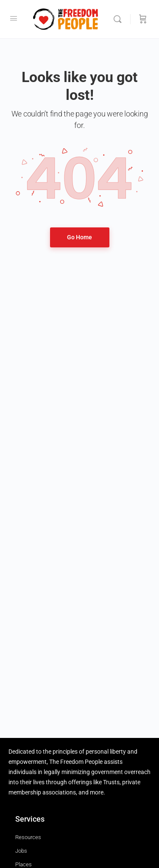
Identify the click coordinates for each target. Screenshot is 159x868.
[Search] (120, 19)
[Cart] (143, 19)
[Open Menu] (14, 18)
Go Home (79, 237)
